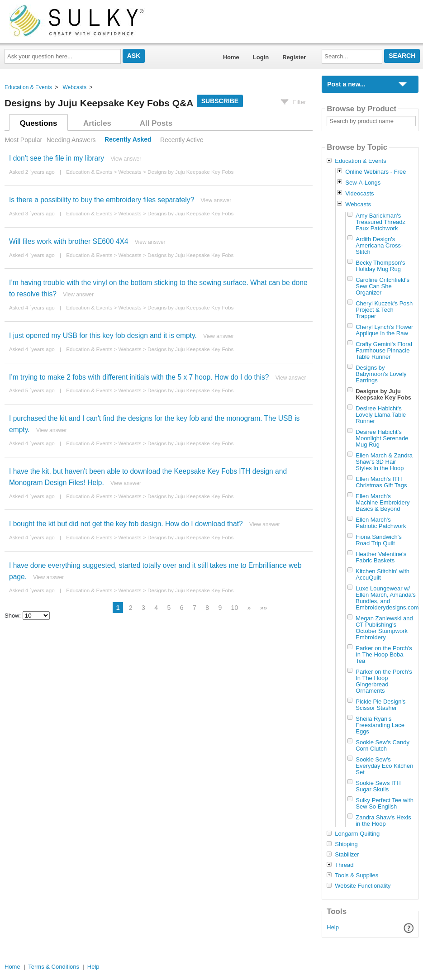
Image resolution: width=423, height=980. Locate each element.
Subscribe (220, 101)
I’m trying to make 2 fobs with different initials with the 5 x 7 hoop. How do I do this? (139, 377)
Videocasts (359, 193)
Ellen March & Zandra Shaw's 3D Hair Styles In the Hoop (384, 462)
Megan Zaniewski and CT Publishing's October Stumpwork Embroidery (384, 628)
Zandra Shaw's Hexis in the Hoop (383, 821)
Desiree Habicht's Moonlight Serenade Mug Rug (382, 438)
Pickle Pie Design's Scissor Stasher (380, 705)
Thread (344, 865)
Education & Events (28, 87)
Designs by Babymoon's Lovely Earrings (381, 374)
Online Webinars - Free (375, 172)
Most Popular (24, 140)
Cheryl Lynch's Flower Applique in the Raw (384, 330)
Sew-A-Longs (363, 183)
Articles (97, 123)
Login (261, 57)
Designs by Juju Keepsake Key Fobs (190, 172)
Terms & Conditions (54, 967)
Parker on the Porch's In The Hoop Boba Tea (384, 654)
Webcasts (74, 87)
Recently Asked (128, 140)
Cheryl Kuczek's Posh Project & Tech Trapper (384, 310)
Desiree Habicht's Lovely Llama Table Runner (381, 415)
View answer (126, 159)
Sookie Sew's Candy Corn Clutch (383, 745)
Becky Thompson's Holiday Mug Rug (380, 266)
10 (235, 608)
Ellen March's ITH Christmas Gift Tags (381, 482)
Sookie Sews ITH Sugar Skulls (378, 786)
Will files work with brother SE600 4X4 (69, 241)
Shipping (346, 844)
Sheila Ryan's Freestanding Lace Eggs (380, 725)
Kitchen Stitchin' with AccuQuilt (383, 574)
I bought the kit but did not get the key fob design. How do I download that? (126, 524)
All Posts (156, 123)
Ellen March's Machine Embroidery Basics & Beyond (383, 502)
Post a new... (346, 84)
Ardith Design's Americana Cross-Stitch (379, 245)
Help (333, 927)
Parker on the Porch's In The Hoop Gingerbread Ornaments (384, 681)
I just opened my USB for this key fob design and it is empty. (103, 335)
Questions (39, 123)
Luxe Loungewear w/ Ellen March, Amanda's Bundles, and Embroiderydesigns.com (387, 598)
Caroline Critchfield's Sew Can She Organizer (383, 286)
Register (294, 57)
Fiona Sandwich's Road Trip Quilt (378, 540)
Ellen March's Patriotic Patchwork (381, 523)
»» (264, 608)
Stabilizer (347, 855)
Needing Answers (71, 140)
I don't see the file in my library (57, 158)
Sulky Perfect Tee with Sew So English (385, 803)
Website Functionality (363, 886)
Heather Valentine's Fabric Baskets (381, 557)
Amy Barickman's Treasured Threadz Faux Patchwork (380, 222)
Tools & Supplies (356, 875)
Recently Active (182, 140)
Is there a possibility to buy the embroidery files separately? (102, 200)
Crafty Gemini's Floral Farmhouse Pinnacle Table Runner (384, 350)
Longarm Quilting (357, 834)
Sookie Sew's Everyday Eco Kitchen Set (384, 766)
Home (231, 57)
